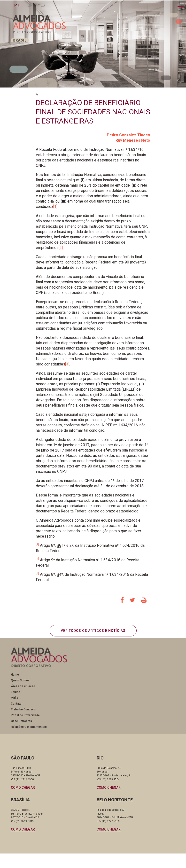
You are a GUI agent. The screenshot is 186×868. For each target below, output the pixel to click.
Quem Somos (20, 680)
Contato (16, 704)
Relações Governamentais (29, 727)
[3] (67, 364)
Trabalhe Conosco (23, 709)
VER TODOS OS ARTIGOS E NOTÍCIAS (93, 631)
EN (30, 5)
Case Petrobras (21, 721)
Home (15, 675)
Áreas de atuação (23, 686)
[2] (61, 248)
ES (43, 5)
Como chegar (23, 788)
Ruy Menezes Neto (133, 140)
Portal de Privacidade (25, 715)
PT (17, 5)
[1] (55, 207)
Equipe (15, 692)
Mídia (15, 698)
